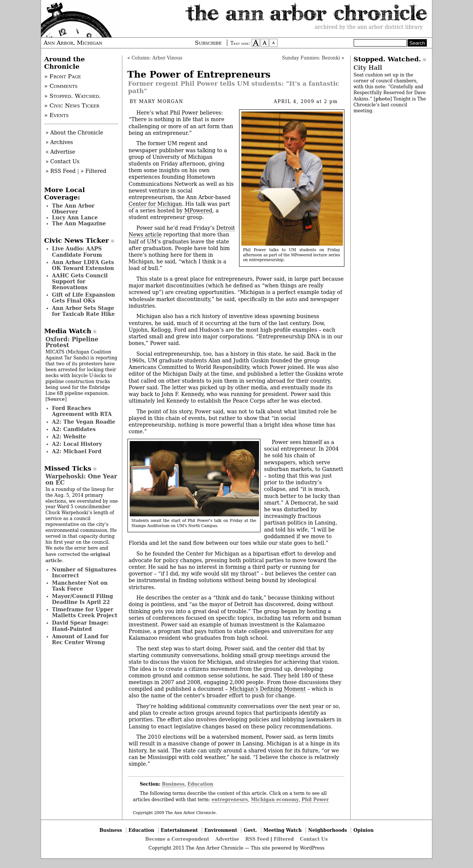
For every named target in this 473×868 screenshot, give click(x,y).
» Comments (61, 86)
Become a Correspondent (177, 839)
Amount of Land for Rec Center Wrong (80, 639)
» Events (57, 115)
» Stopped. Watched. (73, 96)
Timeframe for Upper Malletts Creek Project (85, 612)
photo (383, 99)
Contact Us (314, 839)
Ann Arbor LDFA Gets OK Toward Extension (83, 265)
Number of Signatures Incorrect (84, 573)
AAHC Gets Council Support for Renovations (80, 281)
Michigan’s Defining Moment (268, 689)
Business (173, 784)
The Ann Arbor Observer (73, 209)
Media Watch (68, 331)
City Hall (368, 68)
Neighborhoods (328, 830)
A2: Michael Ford (77, 451)
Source (56, 399)
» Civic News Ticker (72, 106)
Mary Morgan (161, 102)
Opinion (364, 830)
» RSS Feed (60, 171)
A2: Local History (77, 444)
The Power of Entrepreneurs (199, 74)
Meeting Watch (283, 830)
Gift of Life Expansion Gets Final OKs (84, 298)
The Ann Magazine (79, 223)
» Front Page (63, 76)
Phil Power (315, 799)
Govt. (250, 830)
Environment (221, 830)
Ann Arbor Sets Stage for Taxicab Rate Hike (84, 311)
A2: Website (69, 437)
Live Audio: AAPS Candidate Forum (77, 252)
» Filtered (93, 171)
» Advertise (60, 152)
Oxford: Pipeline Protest (72, 342)
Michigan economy (275, 799)
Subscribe (208, 43)
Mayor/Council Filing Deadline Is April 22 (83, 599)
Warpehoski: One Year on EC (81, 479)
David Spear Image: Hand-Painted (81, 626)
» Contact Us (62, 161)
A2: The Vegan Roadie (84, 422)
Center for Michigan (155, 204)
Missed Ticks (68, 468)
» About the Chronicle (74, 133)
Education (200, 784)
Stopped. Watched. (387, 59)
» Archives (59, 142)
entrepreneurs (230, 799)
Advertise (227, 839)
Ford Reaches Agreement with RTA (82, 411)
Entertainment (179, 830)
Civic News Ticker (77, 240)
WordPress (312, 848)
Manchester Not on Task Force (80, 586)
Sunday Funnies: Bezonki (311, 58)
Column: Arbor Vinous (157, 58)
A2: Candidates (74, 429)
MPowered (198, 211)
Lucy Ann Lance (75, 218)
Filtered (284, 839)
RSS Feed (257, 839)
